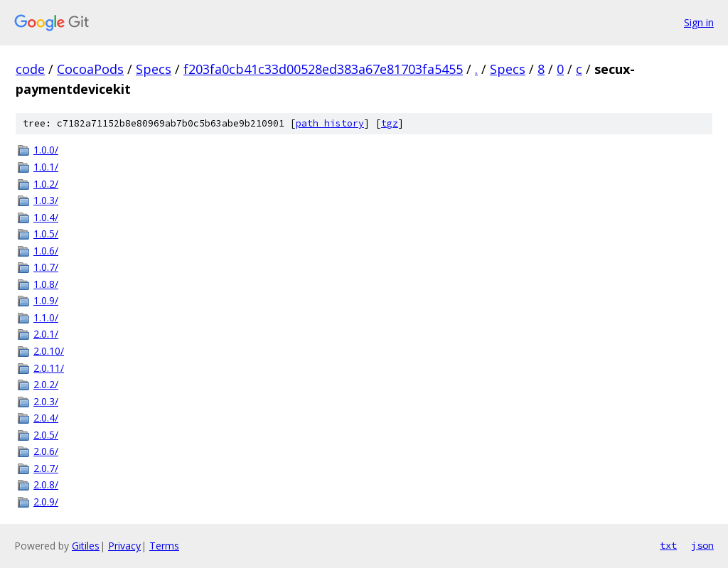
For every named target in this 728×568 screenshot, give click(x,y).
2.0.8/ (46, 484)
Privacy (124, 546)
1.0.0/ (46, 150)
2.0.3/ (46, 401)
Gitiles (86, 546)
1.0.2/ (46, 184)
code (30, 69)
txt (668, 545)
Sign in (699, 22)
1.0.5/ (46, 234)
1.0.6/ (46, 251)
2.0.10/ (49, 351)
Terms (164, 546)
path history (330, 123)
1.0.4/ (46, 217)
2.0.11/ (49, 368)
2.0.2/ (46, 384)
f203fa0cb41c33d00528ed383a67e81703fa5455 (323, 69)
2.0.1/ (46, 334)
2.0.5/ (46, 435)
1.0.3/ (46, 200)
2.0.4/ (46, 418)
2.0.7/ (46, 468)
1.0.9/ (46, 300)
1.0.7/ (46, 267)
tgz (390, 123)
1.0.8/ (46, 284)
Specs (154, 69)
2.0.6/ (46, 451)
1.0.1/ (46, 167)
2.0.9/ (46, 502)
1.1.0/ (46, 317)
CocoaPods (90, 69)
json (702, 545)
